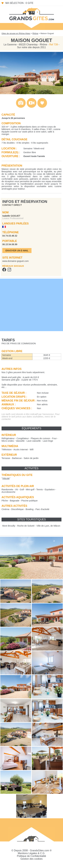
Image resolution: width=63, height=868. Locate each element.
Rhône (35, 33)
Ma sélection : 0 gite (19, 3)
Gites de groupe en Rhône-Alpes (16, 33)
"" (6, 478)
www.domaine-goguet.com (15, 261)
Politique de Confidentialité (31, 856)
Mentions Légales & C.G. (31, 853)
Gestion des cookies (31, 859)
